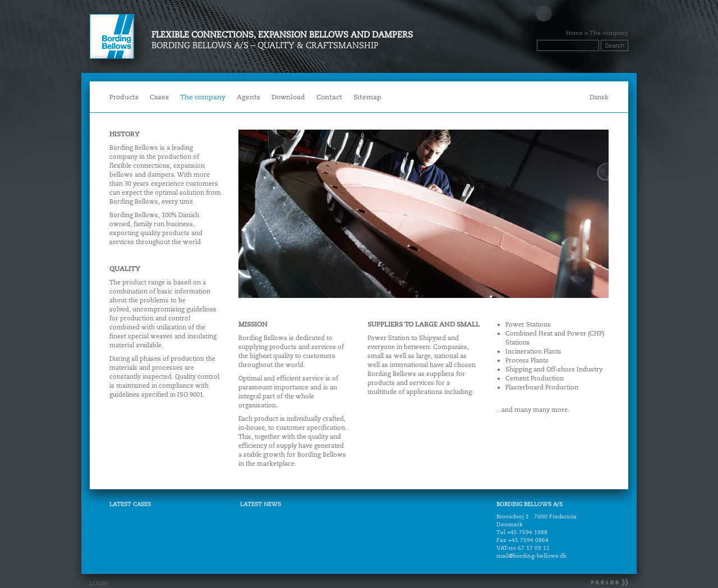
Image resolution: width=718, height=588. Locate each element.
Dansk (599, 97)
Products (121, 98)
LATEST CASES (130, 504)
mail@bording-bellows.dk (531, 556)
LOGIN (99, 583)
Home (574, 33)
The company (203, 97)
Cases (159, 97)
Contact (327, 98)
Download (288, 97)
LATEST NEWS (261, 504)
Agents (248, 97)
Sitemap (367, 97)
